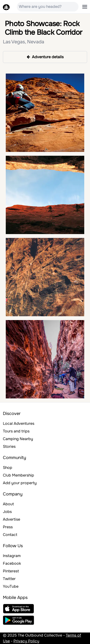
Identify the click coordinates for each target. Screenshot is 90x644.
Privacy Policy (26, 641)
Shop (8, 468)
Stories (9, 446)
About (8, 504)
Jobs (7, 512)
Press (8, 527)
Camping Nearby (18, 439)
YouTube (11, 586)
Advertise (12, 519)
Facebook (12, 563)
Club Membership (18, 475)
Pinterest (11, 571)
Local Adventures (19, 423)
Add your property (20, 483)
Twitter (9, 579)
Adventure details (45, 57)
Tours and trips (16, 431)
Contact (10, 535)
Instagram (12, 556)
